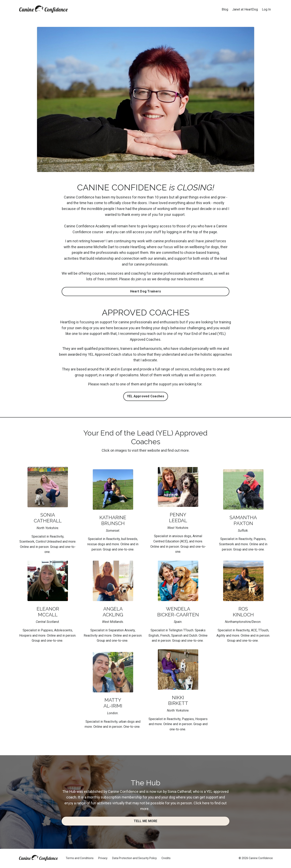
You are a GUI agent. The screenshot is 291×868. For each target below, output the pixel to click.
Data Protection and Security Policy (134, 859)
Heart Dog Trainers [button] (146, 292)
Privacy (103, 859)
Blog (225, 9)
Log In (266, 9)
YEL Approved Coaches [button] (146, 397)
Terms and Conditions (80, 859)
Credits (166, 859)
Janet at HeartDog (245, 9)
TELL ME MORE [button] (146, 821)
